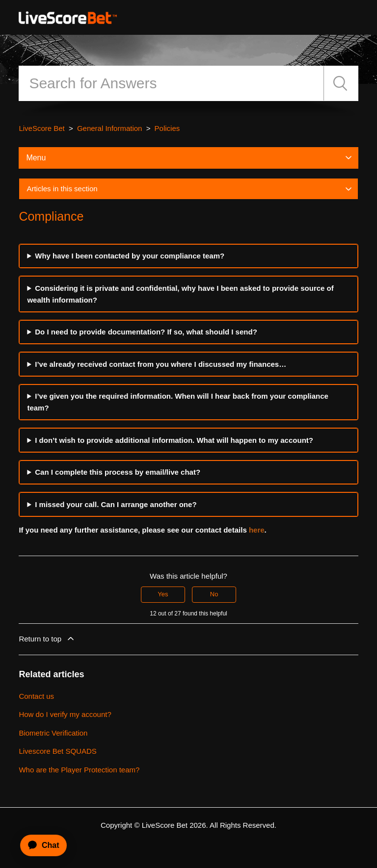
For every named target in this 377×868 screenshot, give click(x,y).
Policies (167, 128)
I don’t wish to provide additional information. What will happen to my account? (174, 440)
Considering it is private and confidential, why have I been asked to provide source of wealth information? (180, 294)
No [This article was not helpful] (214, 594)
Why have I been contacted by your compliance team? (130, 256)
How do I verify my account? (65, 714)
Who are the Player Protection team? (79, 770)
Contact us (36, 696)
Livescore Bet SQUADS (57, 751)
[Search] (171, 83)
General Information (110, 128)
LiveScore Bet (41, 128)
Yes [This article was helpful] (163, 594)
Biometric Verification (53, 733)
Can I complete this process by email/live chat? (118, 472)
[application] (39, 845)
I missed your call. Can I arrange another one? (116, 504)
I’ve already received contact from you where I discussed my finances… (161, 364)
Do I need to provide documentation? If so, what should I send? (146, 332)
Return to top (47, 638)
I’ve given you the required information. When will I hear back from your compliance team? (178, 402)
